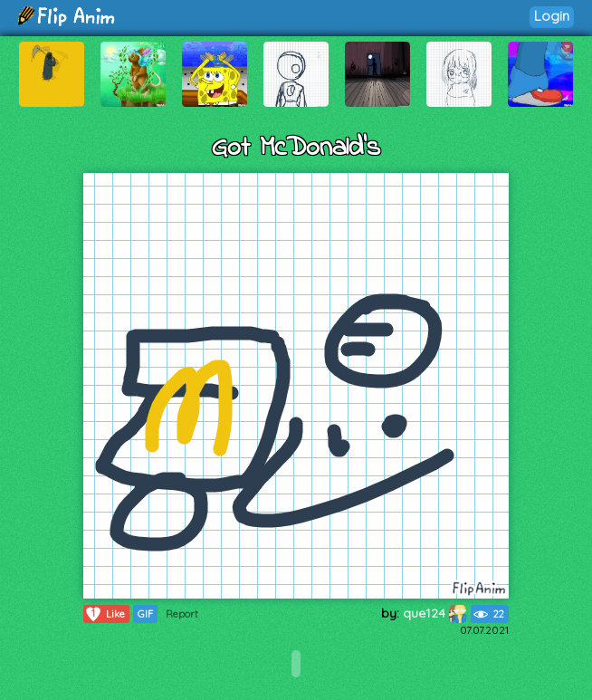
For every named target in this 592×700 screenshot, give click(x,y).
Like (105, 614)
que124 (435, 613)
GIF (145, 614)
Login (552, 16)
